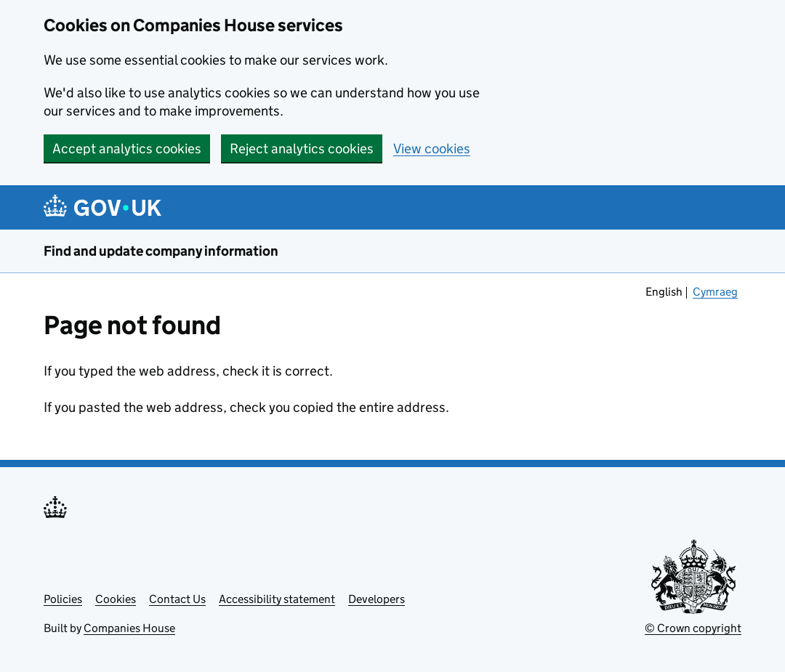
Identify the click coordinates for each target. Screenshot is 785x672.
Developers (377, 599)
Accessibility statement (277, 599)
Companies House (129, 628)
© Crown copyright (693, 628)
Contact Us (177, 599)
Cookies (116, 599)
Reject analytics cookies (302, 149)
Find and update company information (161, 251)
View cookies (432, 149)
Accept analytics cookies (127, 149)
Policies (63, 599)
